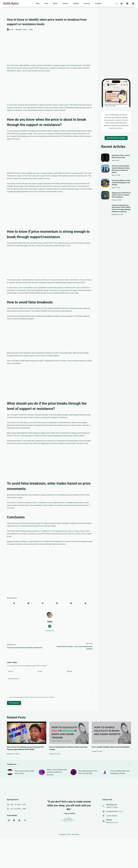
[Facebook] (122, 4)
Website (70, 671)
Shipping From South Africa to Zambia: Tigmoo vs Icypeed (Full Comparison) (121, 195)
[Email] (85, 603)
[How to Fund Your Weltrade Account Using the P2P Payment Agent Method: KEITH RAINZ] (27, 733)
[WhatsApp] (133, 4)
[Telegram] (25, 820)
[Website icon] (50, 626)
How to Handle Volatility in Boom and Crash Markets (111, 747)
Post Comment (14, 703)
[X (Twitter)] (28, 603)
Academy (98, 3)
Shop (46, 3)
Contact (65, 3)
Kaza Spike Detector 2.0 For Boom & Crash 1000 (88, 772)
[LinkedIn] (57, 603)
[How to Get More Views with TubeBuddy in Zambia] (105, 772)
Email (40, 671)
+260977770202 (112, 807)
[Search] (117, 4)
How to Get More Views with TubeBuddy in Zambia (120, 772)
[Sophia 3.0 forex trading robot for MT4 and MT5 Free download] (42, 772)
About (55, 3)
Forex (31, 30)
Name (11, 671)
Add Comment (14, 679)
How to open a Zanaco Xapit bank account (24, 772)
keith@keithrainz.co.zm (114, 811)
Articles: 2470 (50, 631)
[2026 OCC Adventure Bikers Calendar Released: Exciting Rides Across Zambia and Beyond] (105, 168)
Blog (38, 3)
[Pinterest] (43, 603)
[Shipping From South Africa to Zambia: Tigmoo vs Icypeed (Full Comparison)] (105, 195)
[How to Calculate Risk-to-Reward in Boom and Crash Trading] (69, 733)
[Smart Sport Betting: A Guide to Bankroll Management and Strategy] (105, 183)
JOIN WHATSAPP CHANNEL (116, 138)
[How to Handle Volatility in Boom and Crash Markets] (111, 733)
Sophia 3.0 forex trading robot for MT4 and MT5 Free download (57, 772)
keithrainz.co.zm (112, 822)
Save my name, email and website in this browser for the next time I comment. (32, 697)
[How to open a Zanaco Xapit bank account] (10, 772)
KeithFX (76, 3)
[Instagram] (127, 4)
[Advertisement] (50, 49)
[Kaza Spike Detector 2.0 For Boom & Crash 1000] (73, 772)
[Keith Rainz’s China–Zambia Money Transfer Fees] (105, 158)
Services (87, 3)
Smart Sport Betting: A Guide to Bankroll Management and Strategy (121, 183)
